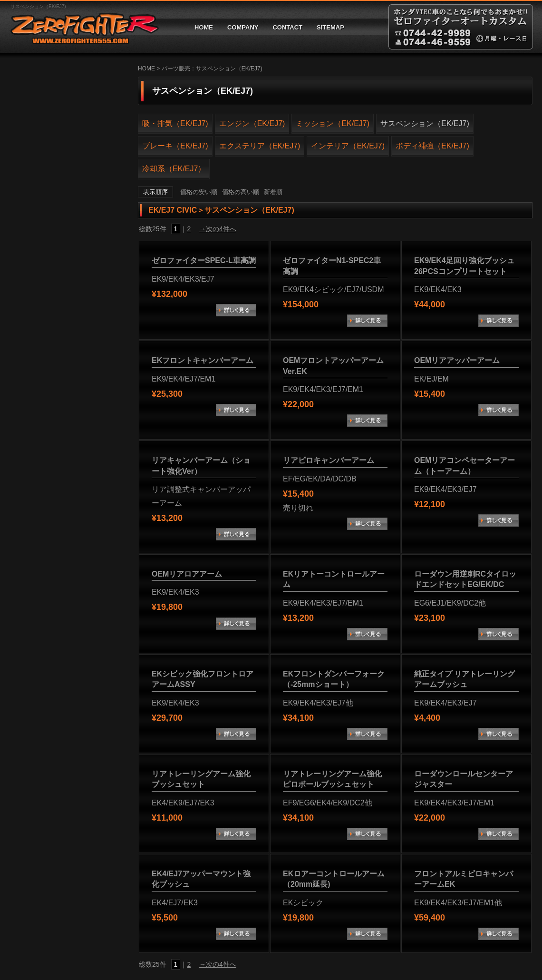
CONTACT (287, 27)
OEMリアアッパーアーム (457, 360)
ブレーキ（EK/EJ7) (175, 146)
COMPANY (243, 27)
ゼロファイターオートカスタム (81, 27)
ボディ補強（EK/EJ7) (432, 146)
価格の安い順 (199, 192)
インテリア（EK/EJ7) (348, 146)
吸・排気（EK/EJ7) (175, 123)
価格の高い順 (241, 192)
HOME (204, 27)
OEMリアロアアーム (187, 574)
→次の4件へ (218, 229)
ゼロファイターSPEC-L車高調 (204, 260)
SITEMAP (330, 27)
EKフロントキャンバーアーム (203, 360)
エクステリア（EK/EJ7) (260, 146)
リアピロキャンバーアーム (329, 460)
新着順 (273, 192)
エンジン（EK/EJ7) (252, 123)
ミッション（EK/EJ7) (333, 123)
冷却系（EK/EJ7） (174, 169)
